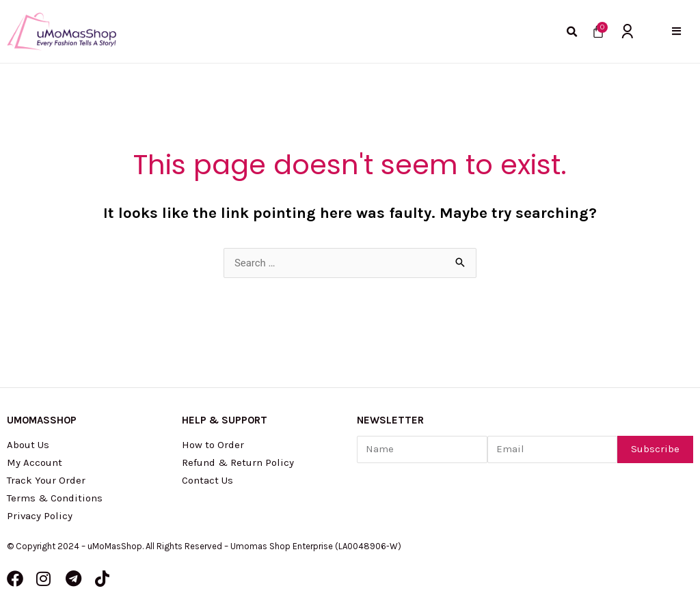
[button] (676, 31)
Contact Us (207, 480)
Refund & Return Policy (238, 462)
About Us (28, 445)
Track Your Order (46, 480)
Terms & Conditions (55, 498)
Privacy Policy (40, 516)
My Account (35, 462)
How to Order (213, 445)
